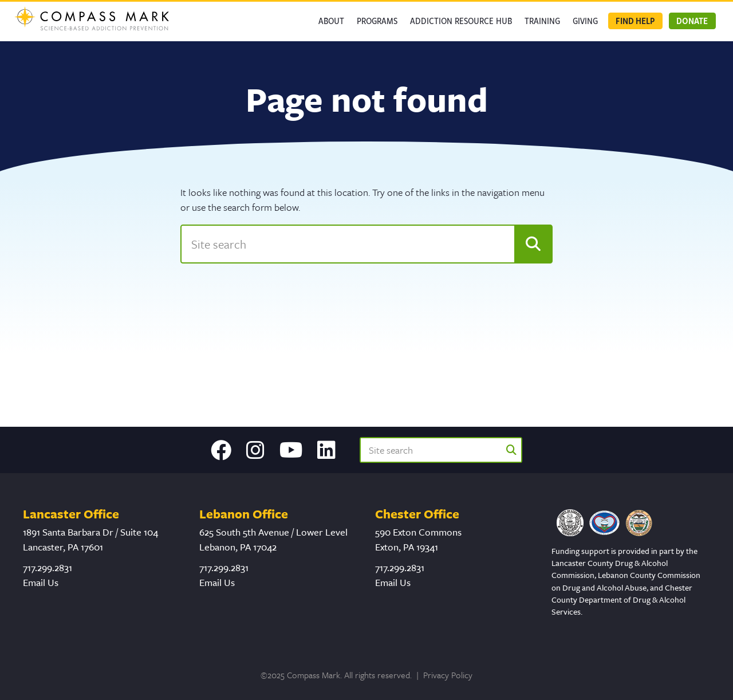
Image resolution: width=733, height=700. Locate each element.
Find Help (635, 21)
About (331, 21)
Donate (692, 21)
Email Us (41, 582)
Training (542, 21)
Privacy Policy (448, 675)
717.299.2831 (48, 567)
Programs (377, 21)
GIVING (585, 21)
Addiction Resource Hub (461, 21)
